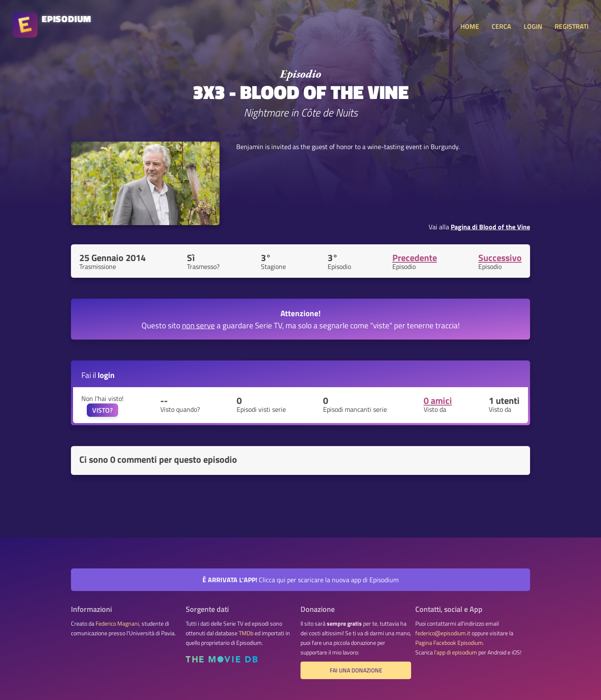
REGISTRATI (572, 26)
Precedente (415, 258)
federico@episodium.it (443, 633)
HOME (470, 26)
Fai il (98, 375)
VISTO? (102, 410)
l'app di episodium (456, 652)
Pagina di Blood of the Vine (490, 227)
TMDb (246, 633)
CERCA (501, 26)
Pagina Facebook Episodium (449, 643)
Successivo (500, 258)
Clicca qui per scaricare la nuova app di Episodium (300, 580)
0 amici (438, 401)
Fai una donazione (356, 670)
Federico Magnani (117, 624)
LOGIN (533, 26)
